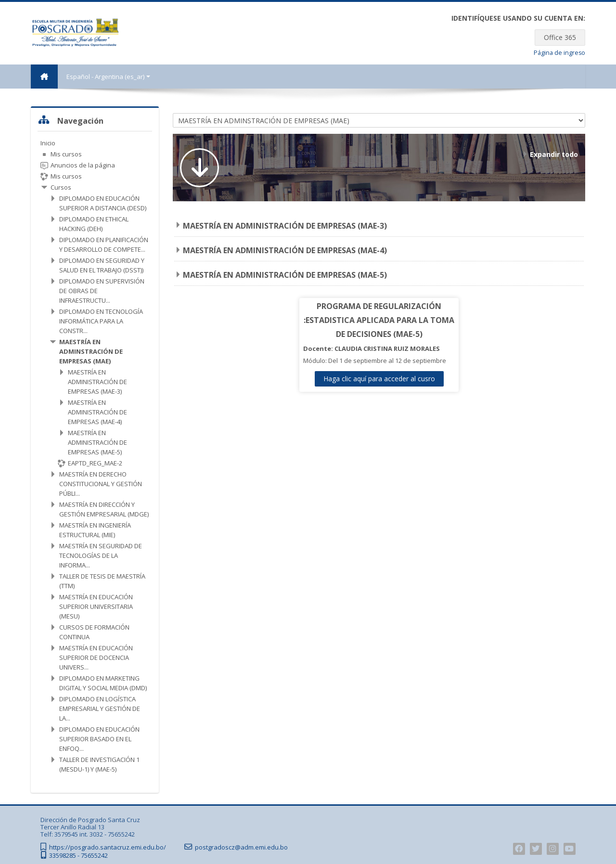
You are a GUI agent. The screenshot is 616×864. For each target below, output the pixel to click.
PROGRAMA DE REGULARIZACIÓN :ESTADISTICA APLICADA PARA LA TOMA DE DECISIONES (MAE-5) (379, 320)
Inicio (48, 143)
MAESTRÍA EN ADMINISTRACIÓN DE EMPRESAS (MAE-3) (285, 226)
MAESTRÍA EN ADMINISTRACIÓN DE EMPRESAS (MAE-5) (285, 275)
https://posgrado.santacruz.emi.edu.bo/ (108, 847)
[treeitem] (95, 456)
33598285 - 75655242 (78, 856)
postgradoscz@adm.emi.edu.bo (241, 847)
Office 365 (560, 37)
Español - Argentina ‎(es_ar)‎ (108, 77)
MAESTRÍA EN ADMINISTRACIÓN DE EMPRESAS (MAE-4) (285, 250)
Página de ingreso (559, 53)
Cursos (61, 187)
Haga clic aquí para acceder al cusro (379, 379)
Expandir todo (554, 154)
